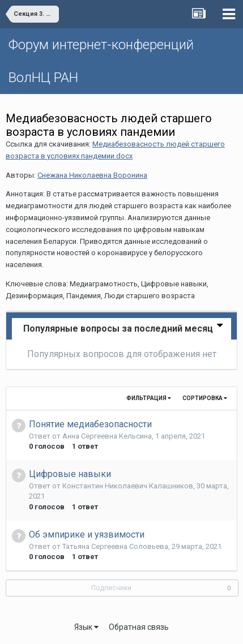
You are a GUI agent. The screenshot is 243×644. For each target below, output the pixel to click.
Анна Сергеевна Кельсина (107, 436)
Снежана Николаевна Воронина (92, 175)
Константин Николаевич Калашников (128, 486)
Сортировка (205, 398)
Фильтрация (149, 398)
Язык (86, 627)
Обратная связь (139, 627)
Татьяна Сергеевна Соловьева (115, 546)
